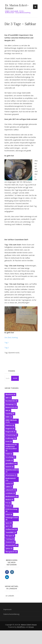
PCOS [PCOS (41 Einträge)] (9, 506)
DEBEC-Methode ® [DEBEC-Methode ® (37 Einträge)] (11, 421)
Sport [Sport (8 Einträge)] (9, 526)
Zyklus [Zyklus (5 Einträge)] (9, 548)
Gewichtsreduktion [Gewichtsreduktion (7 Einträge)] (12, 471)
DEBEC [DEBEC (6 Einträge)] (9, 417)
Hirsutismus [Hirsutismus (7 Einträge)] (11, 475)
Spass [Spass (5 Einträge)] (9, 523)
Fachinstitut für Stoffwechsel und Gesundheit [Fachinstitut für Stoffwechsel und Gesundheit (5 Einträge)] (11, 448)
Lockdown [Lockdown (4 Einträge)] (10, 493)
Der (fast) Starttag (11, 337)
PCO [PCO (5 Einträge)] (8, 503)
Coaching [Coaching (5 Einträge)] (10, 414)
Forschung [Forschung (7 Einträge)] (10, 457)
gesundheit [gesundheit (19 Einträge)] (11, 463)
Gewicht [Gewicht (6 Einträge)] (9, 467)
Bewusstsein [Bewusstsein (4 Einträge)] (11, 407)
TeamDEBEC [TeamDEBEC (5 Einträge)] (11, 532)
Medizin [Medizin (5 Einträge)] (9, 500)
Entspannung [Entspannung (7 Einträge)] (11, 435)
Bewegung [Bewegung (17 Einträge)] (11, 404)
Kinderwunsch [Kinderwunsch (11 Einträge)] (11, 479)
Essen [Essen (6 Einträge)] (9, 441)
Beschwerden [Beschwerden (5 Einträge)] (11, 401)
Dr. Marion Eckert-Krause (17, 7)
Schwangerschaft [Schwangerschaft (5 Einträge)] (12, 519)
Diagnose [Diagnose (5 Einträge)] (10, 429)
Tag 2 (7, 348)
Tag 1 (7, 343)
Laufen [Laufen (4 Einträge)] (9, 484)
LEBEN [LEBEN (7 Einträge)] (9, 487)
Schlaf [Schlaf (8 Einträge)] (9, 514)
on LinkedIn (10, 596)
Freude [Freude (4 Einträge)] (9, 460)
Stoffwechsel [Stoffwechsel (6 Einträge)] (11, 529)
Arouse (31, 627)
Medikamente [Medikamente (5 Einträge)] (12, 496)
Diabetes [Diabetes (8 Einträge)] (10, 425)
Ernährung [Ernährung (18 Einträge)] (11, 438)
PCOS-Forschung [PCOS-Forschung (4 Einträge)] (11, 510)
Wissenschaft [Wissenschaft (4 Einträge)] (11, 545)
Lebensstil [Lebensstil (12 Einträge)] (11, 490)
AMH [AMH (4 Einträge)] (8, 398)
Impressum (7, 609)
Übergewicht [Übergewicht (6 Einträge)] (11, 552)
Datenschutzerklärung (11, 614)
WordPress (21, 627)
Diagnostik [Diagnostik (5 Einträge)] (10, 432)
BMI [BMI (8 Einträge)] (8, 411)
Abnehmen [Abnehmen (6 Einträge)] (10, 394)
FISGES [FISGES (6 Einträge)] (9, 454)
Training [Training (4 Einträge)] (10, 539)
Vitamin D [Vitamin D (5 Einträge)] (10, 542)
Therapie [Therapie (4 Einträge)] (10, 536)
